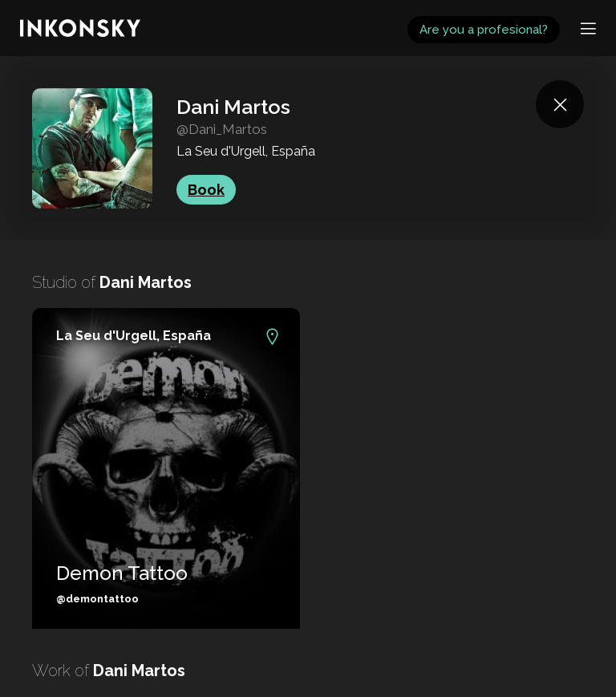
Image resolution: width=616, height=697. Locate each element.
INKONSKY (33, 8)
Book (206, 190)
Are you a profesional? (484, 30)
